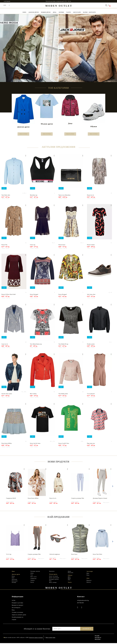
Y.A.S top (9, 555)
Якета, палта (34, 578)
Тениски (32, 581)
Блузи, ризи (15, 582)
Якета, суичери (53, 583)
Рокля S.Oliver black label (9, 295)
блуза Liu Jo (53, 499)
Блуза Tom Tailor (97, 555)
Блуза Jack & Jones (35, 444)
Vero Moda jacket (63, 395)
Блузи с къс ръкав (54, 577)
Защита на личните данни (19, 616)
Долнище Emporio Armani (100, 499)
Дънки (32, 574)
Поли (13, 579)
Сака (32, 576)
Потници (14, 583)
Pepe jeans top (91, 444)
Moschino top (34, 196)
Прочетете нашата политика (36, 639)
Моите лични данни (50, 638)
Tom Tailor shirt (6, 196)
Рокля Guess (62, 246)
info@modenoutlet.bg (83, 601)
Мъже (69, 579)
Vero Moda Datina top (36, 345)
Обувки (61, 12)
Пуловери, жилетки (35, 572)
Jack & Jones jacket (7, 395)
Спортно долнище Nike (78, 499)
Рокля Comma (91, 246)
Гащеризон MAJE (11, 499)
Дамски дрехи (34, 12)
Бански (32, 583)
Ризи (50, 582)
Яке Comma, (33, 395)
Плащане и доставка (17, 604)
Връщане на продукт (17, 606)
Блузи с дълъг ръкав (54, 579)
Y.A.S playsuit (91, 395)
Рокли (13, 577)
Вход (13, 611)
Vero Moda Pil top (63, 345)
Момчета (89, 583)
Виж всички (23, 134)
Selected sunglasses (55, 555)
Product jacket (91, 345)
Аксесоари (77, 12)
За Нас (14, 601)
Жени (69, 578)
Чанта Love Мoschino (64, 196)
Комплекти (52, 572)
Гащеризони (33, 579)
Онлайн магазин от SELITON (98, 638)
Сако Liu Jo (5, 345)
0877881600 (7, 1)
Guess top (33, 246)
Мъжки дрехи (46, 12)
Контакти (92, 12)
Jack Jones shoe (91, 295)
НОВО (24, 12)
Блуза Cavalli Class (64, 444)
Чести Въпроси (16, 608)
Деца (55, 12)
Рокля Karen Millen (33, 499)
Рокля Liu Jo (90, 196)
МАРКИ (85, 12)
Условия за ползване (17, 613)
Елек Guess (74, 555)
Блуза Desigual (34, 295)
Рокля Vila (4, 246)
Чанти (68, 12)
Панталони (14, 580)
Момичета (89, 581)
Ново (13, 572)
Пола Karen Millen (7, 444)
